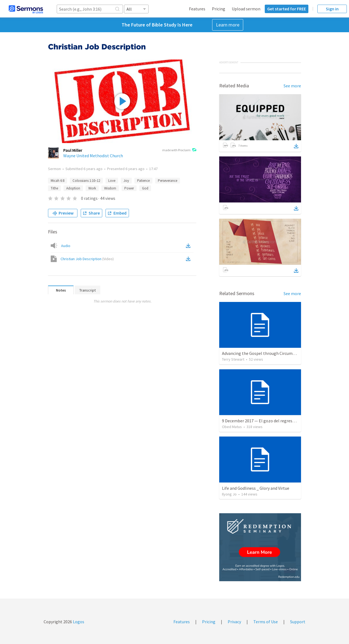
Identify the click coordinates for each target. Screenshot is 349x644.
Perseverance (168, 181)
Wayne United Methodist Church (93, 156)
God (145, 188)
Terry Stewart (233, 359)
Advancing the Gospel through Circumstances (264, 353)
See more (292, 86)
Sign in (332, 9)
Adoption (73, 188)
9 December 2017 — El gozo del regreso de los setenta (272, 421)
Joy (126, 181)
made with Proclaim (179, 150)
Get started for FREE (287, 9)
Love (112, 181)
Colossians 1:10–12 (86, 181)
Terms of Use (266, 622)
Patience (143, 181)
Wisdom (110, 188)
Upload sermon (246, 9)
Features (197, 9)
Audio (66, 246)
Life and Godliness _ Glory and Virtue (256, 488)
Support (298, 622)
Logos (78, 622)
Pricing (219, 9)
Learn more (228, 25)
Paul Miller (73, 150)
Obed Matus (232, 427)
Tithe (54, 188)
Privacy (234, 622)
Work (92, 188)
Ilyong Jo (229, 494)
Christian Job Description (87, 259)
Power (129, 188)
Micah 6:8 (58, 181)
